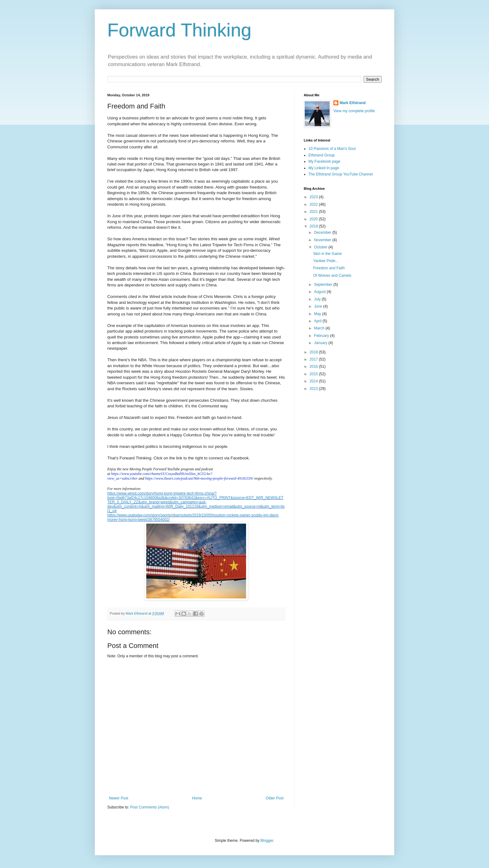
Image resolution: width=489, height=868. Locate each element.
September (324, 285)
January (321, 343)
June (319, 306)
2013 (314, 389)
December (323, 233)
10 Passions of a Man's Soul (332, 149)
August (320, 292)
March (320, 328)
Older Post (275, 798)
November (323, 240)
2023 (314, 197)
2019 (314, 226)
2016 (314, 367)
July (318, 299)
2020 (314, 219)
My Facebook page (324, 161)
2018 (314, 352)
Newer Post (119, 798)
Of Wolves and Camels (332, 276)
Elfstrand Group (322, 155)
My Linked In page (324, 168)
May (318, 314)
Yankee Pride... (326, 261)
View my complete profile (354, 111)
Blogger (267, 841)
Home (197, 798)
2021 (314, 212)
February (322, 336)
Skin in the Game (327, 254)
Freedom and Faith (329, 268)
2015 (314, 374)
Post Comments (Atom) (150, 807)
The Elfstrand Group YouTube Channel (341, 174)
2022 (314, 204)
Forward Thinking (179, 30)
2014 (314, 381)
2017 (314, 359)
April (318, 321)
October (321, 247)
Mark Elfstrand (353, 103)
